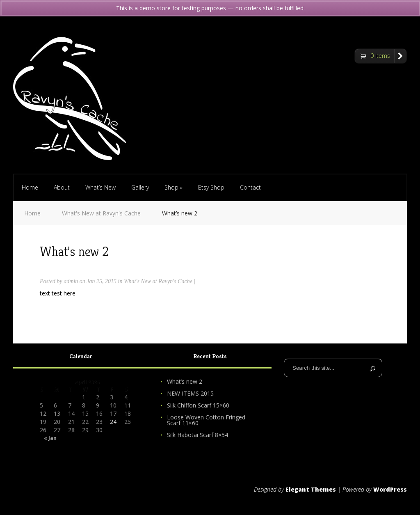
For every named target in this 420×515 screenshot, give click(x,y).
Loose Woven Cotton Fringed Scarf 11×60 (206, 420)
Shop (173, 187)
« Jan (50, 438)
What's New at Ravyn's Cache (101, 213)
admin (71, 281)
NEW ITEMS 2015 (190, 393)
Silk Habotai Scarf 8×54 (197, 435)
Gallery (140, 187)
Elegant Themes (311, 489)
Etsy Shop (211, 187)
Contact (250, 187)
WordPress (390, 489)
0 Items (380, 56)
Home (30, 187)
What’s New (100, 187)
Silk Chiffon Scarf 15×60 (198, 405)
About (62, 187)
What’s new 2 (185, 381)
